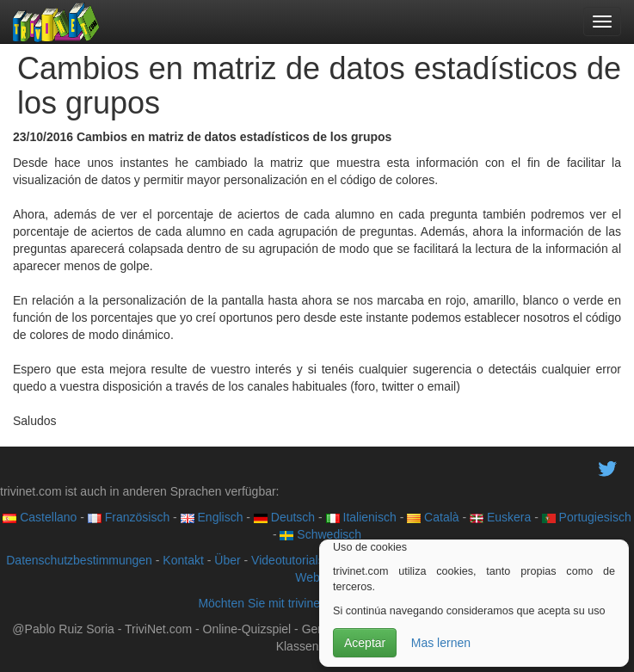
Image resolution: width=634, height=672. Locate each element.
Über (227, 560)
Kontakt (183, 560)
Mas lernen (441, 643)
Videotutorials (288, 560)
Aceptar (365, 643)
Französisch (129, 517)
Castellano (40, 517)
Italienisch (361, 517)
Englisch (212, 517)
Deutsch (284, 517)
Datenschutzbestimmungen (79, 560)
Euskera (500, 517)
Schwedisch (320, 534)
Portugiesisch (587, 517)
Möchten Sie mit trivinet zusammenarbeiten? (317, 603)
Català (433, 517)
